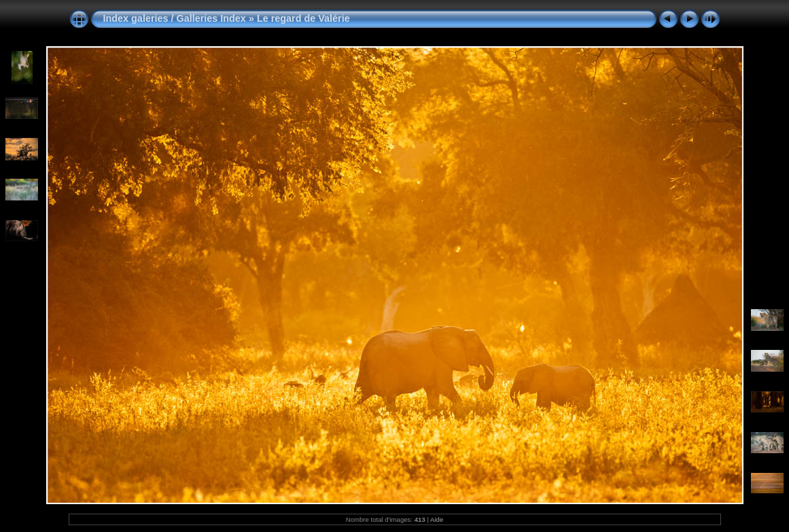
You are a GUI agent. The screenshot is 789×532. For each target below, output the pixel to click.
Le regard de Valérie (303, 18)
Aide (437, 519)
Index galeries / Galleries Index (176, 18)
